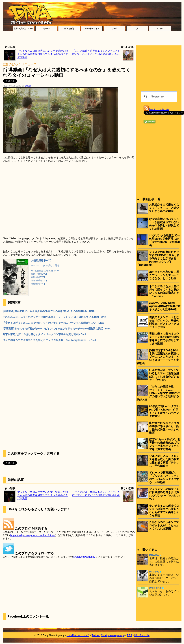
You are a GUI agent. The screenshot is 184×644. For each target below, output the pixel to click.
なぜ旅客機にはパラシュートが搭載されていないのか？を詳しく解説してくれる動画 (164, 224)
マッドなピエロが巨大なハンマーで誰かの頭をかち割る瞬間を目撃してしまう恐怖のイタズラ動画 (43, 54)
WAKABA (155, 588)
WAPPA (154, 572)
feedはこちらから (159, 109)
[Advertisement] (92, 39)
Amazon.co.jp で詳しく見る (45, 266)
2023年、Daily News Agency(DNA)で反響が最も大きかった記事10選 (165, 306)
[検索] (158, 97)
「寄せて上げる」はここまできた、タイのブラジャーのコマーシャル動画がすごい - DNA (53, 323)
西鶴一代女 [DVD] (39, 274)
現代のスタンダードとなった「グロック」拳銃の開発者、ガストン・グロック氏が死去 (164, 322)
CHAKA (154, 555)
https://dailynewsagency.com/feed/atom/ (33, 535)
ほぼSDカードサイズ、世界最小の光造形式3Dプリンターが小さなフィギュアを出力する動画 (165, 444)
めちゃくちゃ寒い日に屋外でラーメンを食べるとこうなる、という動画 (164, 275)
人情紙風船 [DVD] (41, 260)
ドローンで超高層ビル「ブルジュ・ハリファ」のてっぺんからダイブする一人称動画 (164, 477)
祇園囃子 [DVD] (38, 284)
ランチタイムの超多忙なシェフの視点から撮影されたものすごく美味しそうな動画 (164, 511)
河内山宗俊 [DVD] (39, 280)
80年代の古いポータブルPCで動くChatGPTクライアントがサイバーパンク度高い (164, 411)
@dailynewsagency (84, 557)
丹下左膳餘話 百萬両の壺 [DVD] (45, 271)
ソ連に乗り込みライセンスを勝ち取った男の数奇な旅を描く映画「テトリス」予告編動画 (164, 461)
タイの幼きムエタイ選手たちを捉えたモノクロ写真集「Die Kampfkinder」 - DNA (49, 340)
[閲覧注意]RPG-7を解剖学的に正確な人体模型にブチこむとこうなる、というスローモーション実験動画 (158, 357)
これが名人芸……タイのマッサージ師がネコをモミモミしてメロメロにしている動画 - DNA (55, 317)
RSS (130, 635)
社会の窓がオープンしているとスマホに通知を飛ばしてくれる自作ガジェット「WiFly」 (164, 375)
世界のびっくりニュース (20, 64)
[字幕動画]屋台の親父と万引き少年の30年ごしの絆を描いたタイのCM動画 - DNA (49, 311)
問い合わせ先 (142, 635)
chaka (28, 86)
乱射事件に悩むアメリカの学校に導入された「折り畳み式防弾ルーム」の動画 (164, 428)
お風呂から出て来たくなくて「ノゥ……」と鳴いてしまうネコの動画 (164, 208)
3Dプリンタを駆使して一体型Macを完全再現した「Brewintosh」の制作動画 (165, 240)
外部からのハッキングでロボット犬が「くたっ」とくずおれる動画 (164, 525)
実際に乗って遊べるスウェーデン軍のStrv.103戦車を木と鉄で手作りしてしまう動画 (164, 339)
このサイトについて (78, 635)
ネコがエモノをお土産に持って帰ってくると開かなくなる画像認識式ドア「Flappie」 (164, 291)
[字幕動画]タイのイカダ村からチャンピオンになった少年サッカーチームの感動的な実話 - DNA (57, 329)
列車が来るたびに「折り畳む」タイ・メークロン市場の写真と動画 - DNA (45, 334)
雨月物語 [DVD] (38, 277)
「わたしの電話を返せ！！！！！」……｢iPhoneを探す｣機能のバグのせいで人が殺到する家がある (158, 393)
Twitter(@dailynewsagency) (108, 635)
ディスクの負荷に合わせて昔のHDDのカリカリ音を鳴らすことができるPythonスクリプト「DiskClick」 (158, 258)
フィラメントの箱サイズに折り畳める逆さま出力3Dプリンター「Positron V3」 (165, 494)
